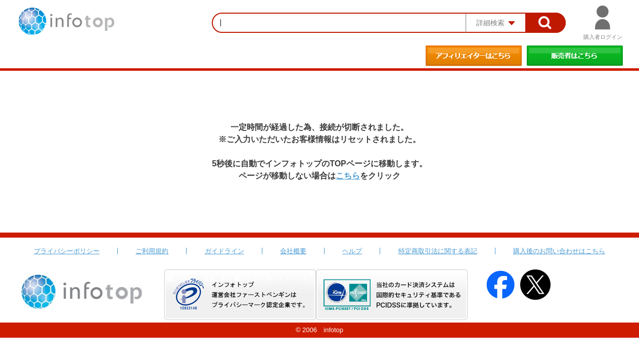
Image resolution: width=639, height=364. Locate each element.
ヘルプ (352, 251)
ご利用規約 (152, 251)
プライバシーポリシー (67, 251)
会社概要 (293, 251)
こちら (348, 176)
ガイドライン (224, 251)
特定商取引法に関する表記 (438, 251)
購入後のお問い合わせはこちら (559, 251)
